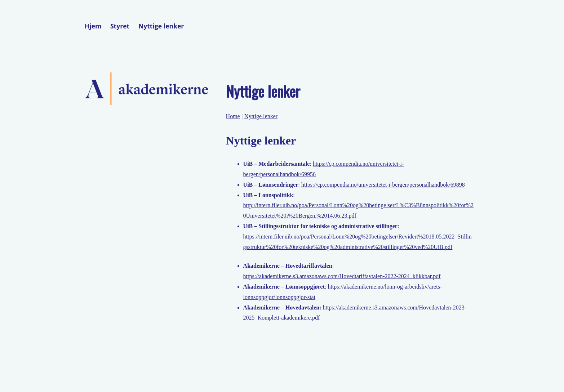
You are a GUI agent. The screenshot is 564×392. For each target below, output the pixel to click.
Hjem (93, 26)
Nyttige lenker (161, 26)
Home (233, 116)
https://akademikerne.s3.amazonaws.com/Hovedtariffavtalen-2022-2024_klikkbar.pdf (342, 276)
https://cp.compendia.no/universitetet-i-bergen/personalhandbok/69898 (383, 185)
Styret (120, 26)
